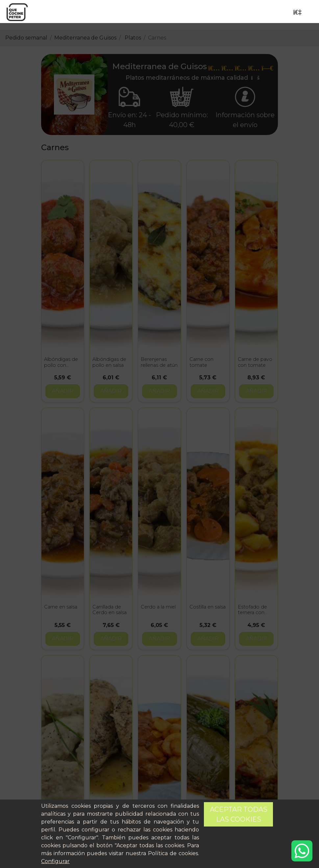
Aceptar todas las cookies (239, 814)
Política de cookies (173, 853)
